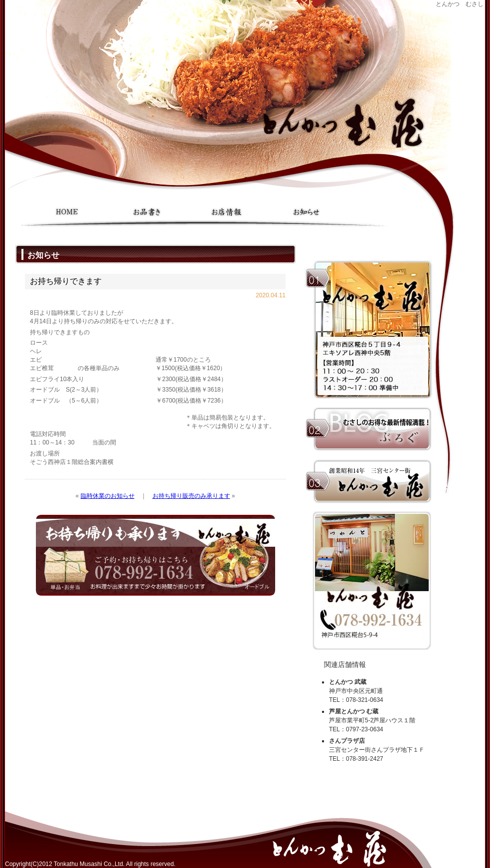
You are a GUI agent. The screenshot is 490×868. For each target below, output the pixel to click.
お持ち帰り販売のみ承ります (191, 496)
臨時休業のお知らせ (108, 496)
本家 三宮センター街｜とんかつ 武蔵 (369, 481)
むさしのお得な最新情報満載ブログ (369, 429)
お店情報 (227, 212)
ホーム (67, 212)
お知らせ (307, 212)
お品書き (147, 212)
